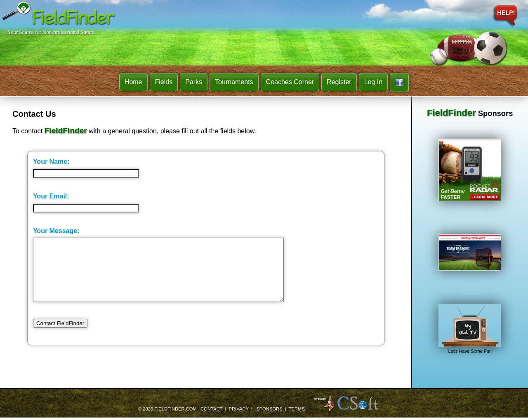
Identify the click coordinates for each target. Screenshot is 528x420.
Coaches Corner (290, 82)
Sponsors (269, 411)
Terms (297, 411)
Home (133, 82)
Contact (211, 411)
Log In (373, 82)
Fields (164, 82)
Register (339, 82)
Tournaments (234, 82)
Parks (194, 82)
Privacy (239, 411)
